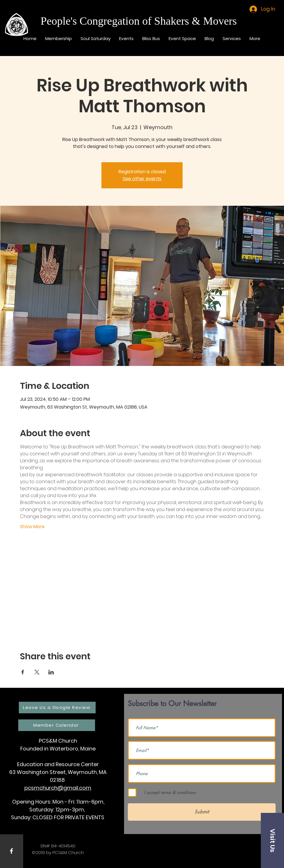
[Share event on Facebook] (23, 672)
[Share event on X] (37, 672)
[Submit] (202, 812)
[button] (272, 840)
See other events (142, 179)
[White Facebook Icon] (11, 851)
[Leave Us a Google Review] (57, 708)
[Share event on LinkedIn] (51, 672)
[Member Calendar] (57, 725)
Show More (32, 527)
